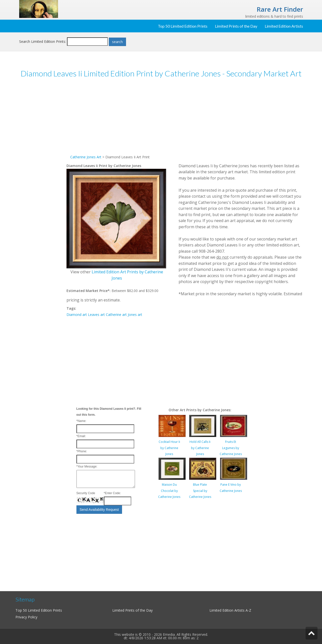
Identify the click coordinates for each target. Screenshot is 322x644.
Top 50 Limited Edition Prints (183, 26)
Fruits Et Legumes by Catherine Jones (231, 448)
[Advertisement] (43, 159)
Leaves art (96, 315)
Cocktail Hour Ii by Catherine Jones (169, 448)
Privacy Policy (26, 617)
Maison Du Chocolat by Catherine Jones (169, 491)
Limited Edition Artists (284, 26)
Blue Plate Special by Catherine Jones (200, 491)
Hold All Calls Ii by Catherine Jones (200, 448)
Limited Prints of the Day (236, 26)
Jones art (135, 315)
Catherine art (116, 315)
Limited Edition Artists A (229, 610)
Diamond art (77, 315)
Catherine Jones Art (86, 157)
